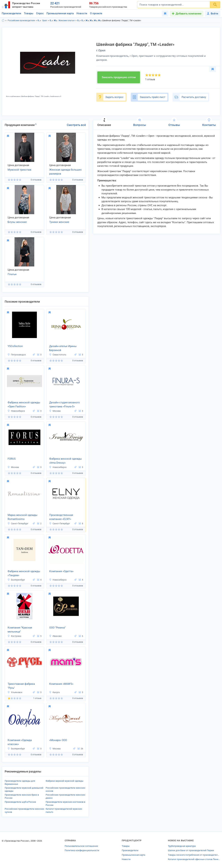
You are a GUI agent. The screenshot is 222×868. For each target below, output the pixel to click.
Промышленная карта (60, 13)
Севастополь (58, 355)
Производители (11, 13)
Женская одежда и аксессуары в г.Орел (91, 20)
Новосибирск (16, 411)
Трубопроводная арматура (182, 846)
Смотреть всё (76, 125)
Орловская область (39, 20)
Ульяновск (15, 692)
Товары (29, 13)
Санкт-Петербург (18, 523)
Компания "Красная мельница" (20, 630)
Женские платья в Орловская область (96, 20)
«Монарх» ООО (58, 740)
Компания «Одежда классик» (20, 742)
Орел (45, 20)
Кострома (14, 636)
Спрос (40, 13)
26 (80, 749)
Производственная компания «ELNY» (61, 517)
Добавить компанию (189, 14)
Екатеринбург (16, 580)
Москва (55, 411)
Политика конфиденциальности (82, 850)
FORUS (12, 459)
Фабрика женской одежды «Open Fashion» (24, 404)
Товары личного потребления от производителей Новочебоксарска (194, 855)
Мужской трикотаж (19, 170)
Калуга (54, 692)
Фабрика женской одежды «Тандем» (24, 573)
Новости (82, 13)
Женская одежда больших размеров (65, 172)
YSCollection (15, 346)
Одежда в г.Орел (83, 20)
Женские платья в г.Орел (100, 20)
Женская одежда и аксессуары (56, 20)
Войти (213, 14)
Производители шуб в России (20, 802)
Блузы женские (17, 222)
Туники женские (59, 222)
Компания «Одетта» (61, 571)
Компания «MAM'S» (61, 684)
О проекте (96, 13)
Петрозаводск (17, 355)
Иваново (55, 636)
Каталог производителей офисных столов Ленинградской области (194, 859)
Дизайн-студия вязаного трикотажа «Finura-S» (65, 404)
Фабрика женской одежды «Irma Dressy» (66, 461)
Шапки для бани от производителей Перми (191, 850)
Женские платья (67, 20)
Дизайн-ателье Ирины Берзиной (63, 348)
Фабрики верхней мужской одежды (65, 781)
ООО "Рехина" (57, 628)
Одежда (51, 20)
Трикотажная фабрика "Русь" (21, 686)
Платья (12, 274)
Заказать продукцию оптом (119, 77)
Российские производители (21, 20)
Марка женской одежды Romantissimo (23, 517)
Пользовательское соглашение (81, 846)
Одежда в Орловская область (79, 20)
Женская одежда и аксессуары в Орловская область (87, 20)
